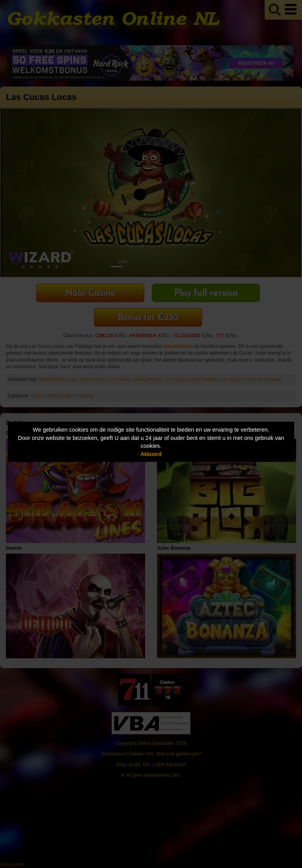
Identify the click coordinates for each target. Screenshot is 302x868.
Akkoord (151, 454)
